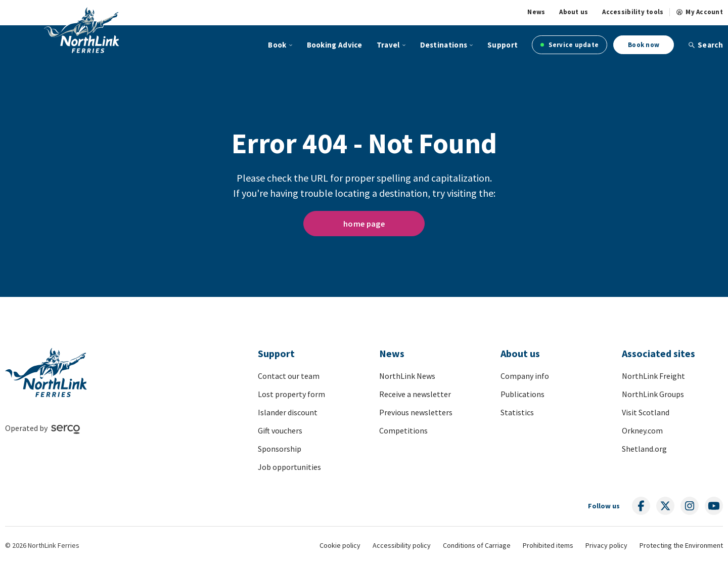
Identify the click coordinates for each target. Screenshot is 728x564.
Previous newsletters (416, 412)
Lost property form (291, 394)
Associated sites (658, 353)
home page (364, 224)
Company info (525, 376)
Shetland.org (644, 449)
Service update (570, 45)
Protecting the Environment (681, 545)
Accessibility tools (633, 12)
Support (503, 45)
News (536, 12)
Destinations (444, 45)
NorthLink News (407, 376)
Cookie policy (340, 545)
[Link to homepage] (98, 31)
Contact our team (289, 376)
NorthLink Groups (653, 394)
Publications (522, 394)
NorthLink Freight (653, 376)
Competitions (403, 430)
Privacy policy (606, 545)
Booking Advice (335, 45)
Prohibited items (548, 545)
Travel (388, 45)
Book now (644, 45)
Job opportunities (289, 467)
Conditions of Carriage (477, 545)
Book (277, 45)
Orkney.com (642, 430)
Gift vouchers (280, 430)
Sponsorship (280, 449)
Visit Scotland (646, 412)
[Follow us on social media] (641, 506)
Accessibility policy (402, 545)
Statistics (517, 412)
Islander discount (288, 412)
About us (574, 12)
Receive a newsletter (415, 394)
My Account (699, 12)
